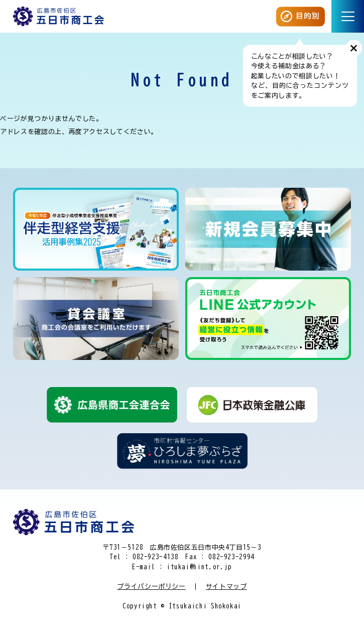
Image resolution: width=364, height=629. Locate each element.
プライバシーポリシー (151, 587)
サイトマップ (226, 587)
